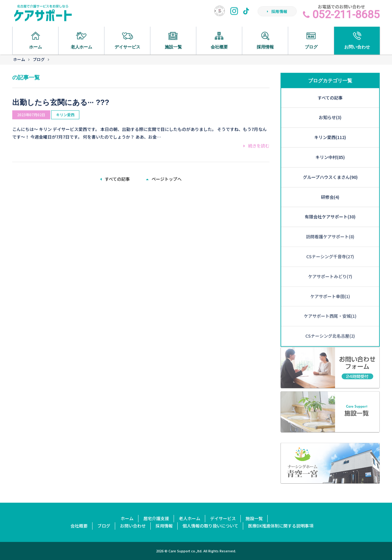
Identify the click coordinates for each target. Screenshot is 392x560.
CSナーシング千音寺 (330, 229)
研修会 (330, 170)
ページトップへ (164, 178)
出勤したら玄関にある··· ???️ (61, 95)
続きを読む (256, 138)
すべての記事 (115, 178)
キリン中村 (330, 130)
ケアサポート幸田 (330, 269)
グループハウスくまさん (330, 150)
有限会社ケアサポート (330, 189)
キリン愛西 (65, 107)
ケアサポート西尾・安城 (330, 289)
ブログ (39, 59)
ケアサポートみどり (330, 249)
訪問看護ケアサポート (330, 209)
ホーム (19, 59)
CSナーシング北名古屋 (330, 308)
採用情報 (277, 13)
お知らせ (330, 90)
